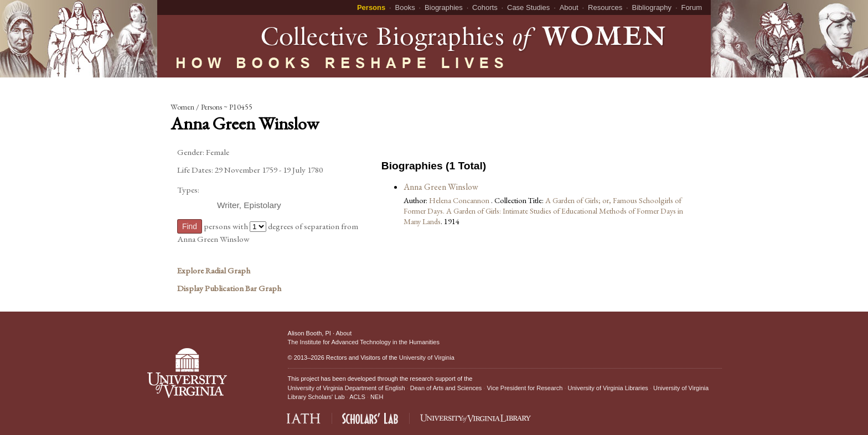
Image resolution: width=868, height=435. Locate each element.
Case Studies (528, 7)
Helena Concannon (460, 200)
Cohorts (485, 7)
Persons (371, 7)
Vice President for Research (525, 388)
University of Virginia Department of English (347, 388)
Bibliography (652, 7)
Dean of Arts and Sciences (446, 388)
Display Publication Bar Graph (229, 288)
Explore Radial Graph (214, 271)
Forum (691, 7)
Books (405, 7)
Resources (605, 7)
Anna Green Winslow (441, 187)
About (569, 7)
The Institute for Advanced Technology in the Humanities (364, 342)
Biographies (444, 7)
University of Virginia (427, 358)
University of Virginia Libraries (608, 388)
